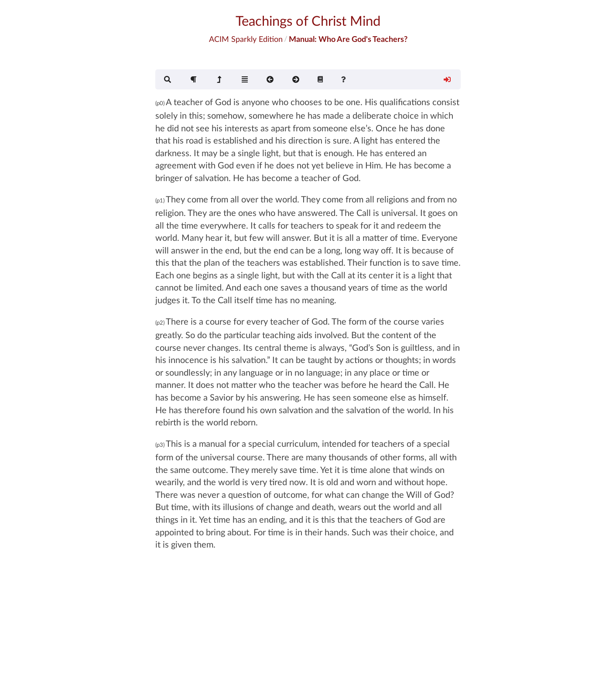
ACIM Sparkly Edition (246, 39)
